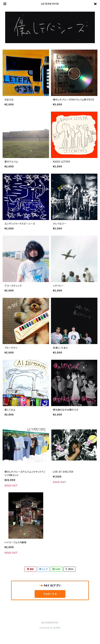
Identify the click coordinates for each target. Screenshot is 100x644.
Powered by (50, 628)
